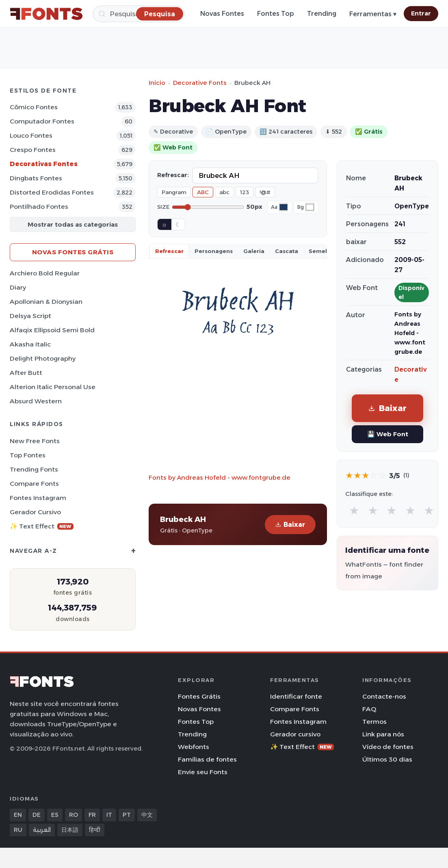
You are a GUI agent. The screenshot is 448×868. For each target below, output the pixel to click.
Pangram (174, 192)
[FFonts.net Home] (46, 14)
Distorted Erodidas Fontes (52, 192)
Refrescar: (173, 175)
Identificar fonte (296, 696)
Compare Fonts (34, 484)
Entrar (421, 13)
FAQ (369, 709)
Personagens (214, 251)
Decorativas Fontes (44, 164)
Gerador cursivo (35, 512)
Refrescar (169, 251)
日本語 (70, 830)
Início (157, 83)
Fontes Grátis (199, 696)
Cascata (287, 251)
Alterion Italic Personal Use (53, 387)
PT (127, 815)
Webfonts (194, 747)
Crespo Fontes (33, 150)
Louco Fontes (31, 135)
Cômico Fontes (34, 107)
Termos (374, 722)
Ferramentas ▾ (373, 14)
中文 (147, 815)
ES (55, 815)
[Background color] (310, 207)
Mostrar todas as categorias (73, 224)
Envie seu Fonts (203, 772)
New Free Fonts (35, 441)
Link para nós (383, 734)
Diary (18, 287)
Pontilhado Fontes (39, 207)
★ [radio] (354, 510)
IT (109, 815)
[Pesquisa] (160, 14)
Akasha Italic (30, 344)
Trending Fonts (34, 469)
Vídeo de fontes (388, 747)
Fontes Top (276, 14)
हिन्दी (95, 830)
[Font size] (208, 207)
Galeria (254, 251)
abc (224, 192)
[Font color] (284, 207)
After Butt (26, 373)
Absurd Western (36, 401)
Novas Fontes (222, 14)
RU (18, 830)
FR (92, 815)
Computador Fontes (42, 121)
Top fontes (28, 455)
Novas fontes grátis (73, 252)
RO (74, 815)
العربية (42, 830)
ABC (203, 192)
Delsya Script (30, 316)
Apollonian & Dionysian (46, 302)
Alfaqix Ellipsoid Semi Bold (52, 330)
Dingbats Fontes (36, 178)
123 (245, 192)
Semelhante (326, 251)
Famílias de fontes (207, 759)
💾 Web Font (388, 434)
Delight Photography (43, 358)
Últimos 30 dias (387, 759)
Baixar (290, 525)
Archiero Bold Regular (45, 273)
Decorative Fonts (200, 83)
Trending (322, 14)
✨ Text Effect (42, 526)
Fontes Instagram (38, 498)
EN (18, 815)
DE (37, 815)
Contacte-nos (384, 696)
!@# (265, 192)
